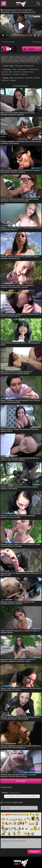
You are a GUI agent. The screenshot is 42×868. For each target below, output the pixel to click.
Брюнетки (18, 72)
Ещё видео (21, 781)
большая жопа (19, 78)
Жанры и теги (8, 78)
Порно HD (24, 74)
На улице (16, 74)
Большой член (6, 74)
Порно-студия (9, 66)
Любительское (33, 69)
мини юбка (29, 78)
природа (13, 80)
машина (37, 78)
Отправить (34, 852)
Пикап (14, 69)
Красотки (4, 72)
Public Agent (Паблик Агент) (24, 66)
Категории (7, 69)
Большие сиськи (28, 72)
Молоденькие (22, 69)
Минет (11, 72)
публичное (5, 80)
